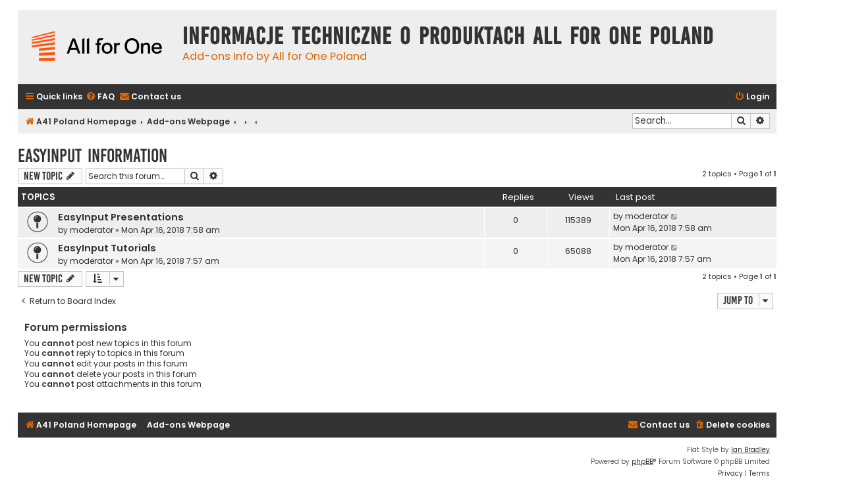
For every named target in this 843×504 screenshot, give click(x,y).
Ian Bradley (750, 450)
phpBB (642, 462)
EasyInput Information (93, 156)
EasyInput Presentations (121, 217)
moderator (92, 230)
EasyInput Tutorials (107, 248)
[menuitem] (100, 97)
